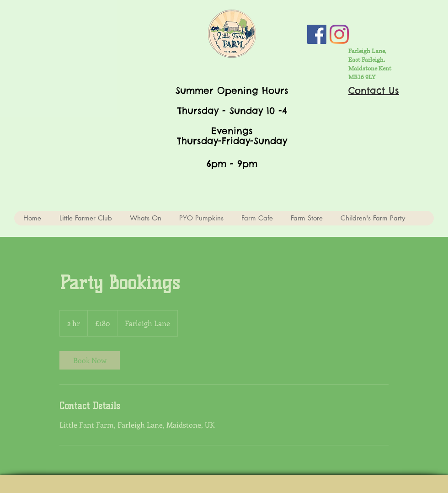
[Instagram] (339, 34)
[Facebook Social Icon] (317, 34)
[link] (90, 360)
